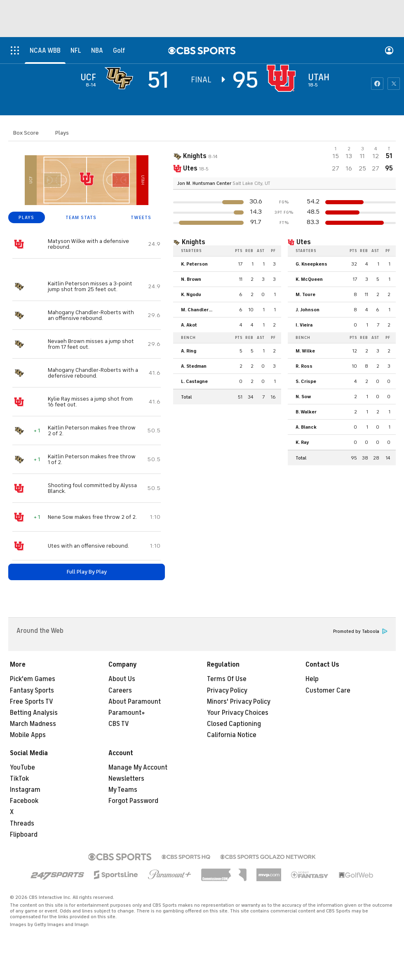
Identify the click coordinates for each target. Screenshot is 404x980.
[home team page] (283, 78)
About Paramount (135, 702)
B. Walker (306, 412)
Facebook (24, 801)
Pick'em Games (33, 679)
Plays (62, 133)
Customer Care (328, 691)
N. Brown (191, 279)
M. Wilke (305, 351)
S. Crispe (306, 381)
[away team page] (121, 78)
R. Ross (304, 366)
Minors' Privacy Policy (239, 702)
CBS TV (119, 724)
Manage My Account (138, 768)
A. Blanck (306, 427)
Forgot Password (133, 801)
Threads (22, 824)
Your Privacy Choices (238, 713)
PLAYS (26, 217)
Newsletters (126, 779)
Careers (120, 691)
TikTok (19, 779)
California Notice (232, 735)
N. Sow (303, 397)
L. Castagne (194, 381)
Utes (304, 242)
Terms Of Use (227, 679)
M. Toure (305, 294)
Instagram (25, 790)
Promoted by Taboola (360, 631)
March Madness (33, 724)
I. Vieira (304, 325)
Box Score (26, 133)
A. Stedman (194, 366)
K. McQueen (309, 279)
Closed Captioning (234, 724)
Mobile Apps (28, 735)
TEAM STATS (81, 217)
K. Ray (302, 442)
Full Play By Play (87, 572)
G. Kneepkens (311, 264)
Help (312, 679)
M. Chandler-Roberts (200, 310)
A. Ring (189, 351)
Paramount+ (127, 713)
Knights (194, 242)
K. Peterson (194, 264)
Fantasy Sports (32, 691)
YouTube (22, 768)
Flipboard (24, 835)
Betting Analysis (34, 713)
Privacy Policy (227, 691)
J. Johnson (308, 310)
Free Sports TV (32, 702)
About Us (122, 679)
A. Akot (189, 325)
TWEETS (141, 217)
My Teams (123, 790)
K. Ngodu (191, 294)
